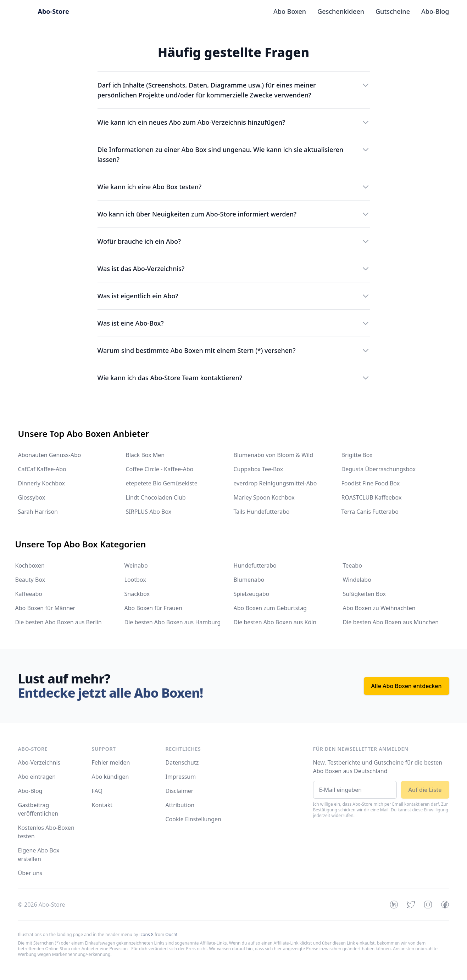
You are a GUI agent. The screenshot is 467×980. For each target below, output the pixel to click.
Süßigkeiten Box (365, 594)
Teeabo (352, 565)
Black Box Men (145, 455)
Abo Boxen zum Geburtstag (270, 608)
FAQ (97, 791)
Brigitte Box (357, 455)
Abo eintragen (37, 777)
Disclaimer (180, 791)
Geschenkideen (341, 11)
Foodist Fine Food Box (371, 483)
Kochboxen (30, 565)
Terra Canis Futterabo (370, 512)
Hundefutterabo (255, 565)
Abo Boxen (290, 11)
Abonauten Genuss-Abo (50, 455)
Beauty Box (30, 580)
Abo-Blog (435, 11)
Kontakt (102, 805)
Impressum (181, 777)
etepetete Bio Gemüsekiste (162, 483)
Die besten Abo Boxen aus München (391, 622)
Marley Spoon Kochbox (264, 497)
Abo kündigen (110, 777)
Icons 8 (146, 934)
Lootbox (135, 580)
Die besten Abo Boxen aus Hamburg (173, 622)
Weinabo (136, 565)
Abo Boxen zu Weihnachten (379, 608)
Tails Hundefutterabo (262, 512)
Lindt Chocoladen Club (156, 497)
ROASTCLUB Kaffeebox (372, 497)
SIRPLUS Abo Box (149, 512)
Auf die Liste (425, 790)
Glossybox (32, 497)
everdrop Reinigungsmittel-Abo (275, 483)
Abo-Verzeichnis (39, 762)
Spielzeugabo (252, 594)
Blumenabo (249, 580)
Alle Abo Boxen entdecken (407, 686)
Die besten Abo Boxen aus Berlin (59, 622)
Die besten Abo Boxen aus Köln (275, 622)
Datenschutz (182, 762)
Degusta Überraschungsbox (379, 469)
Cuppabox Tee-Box (258, 469)
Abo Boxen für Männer (45, 608)
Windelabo (357, 580)
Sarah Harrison (38, 512)
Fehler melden (111, 762)
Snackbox (137, 594)
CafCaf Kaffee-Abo (42, 469)
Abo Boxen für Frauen (153, 608)
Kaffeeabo (29, 594)
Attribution (180, 805)
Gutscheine (393, 11)
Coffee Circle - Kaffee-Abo (160, 469)
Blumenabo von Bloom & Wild (274, 455)
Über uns (30, 873)
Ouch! (171, 934)
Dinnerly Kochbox (41, 483)
